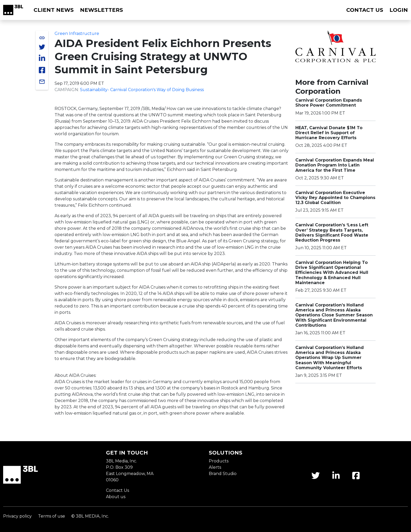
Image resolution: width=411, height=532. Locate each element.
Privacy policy (17, 516)
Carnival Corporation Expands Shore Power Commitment (329, 103)
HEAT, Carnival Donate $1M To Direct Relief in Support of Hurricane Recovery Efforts (329, 133)
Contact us (365, 10)
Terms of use (52, 516)
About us (116, 497)
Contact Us (118, 490)
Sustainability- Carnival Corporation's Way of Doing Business (142, 90)
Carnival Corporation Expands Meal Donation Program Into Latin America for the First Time (335, 165)
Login (399, 10)
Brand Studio (223, 474)
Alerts (215, 467)
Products (219, 461)
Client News (54, 10)
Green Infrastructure (77, 33)
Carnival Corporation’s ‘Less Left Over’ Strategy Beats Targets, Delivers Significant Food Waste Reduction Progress (332, 233)
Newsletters (102, 10)
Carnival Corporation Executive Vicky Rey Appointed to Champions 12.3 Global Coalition (335, 198)
